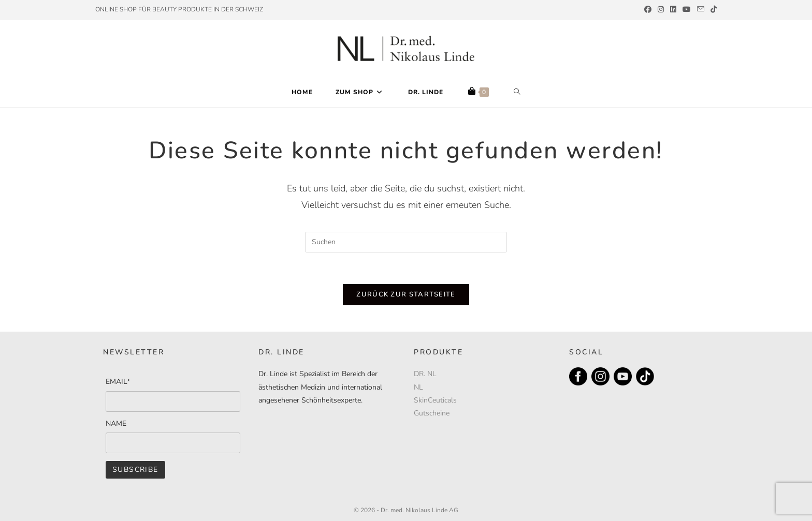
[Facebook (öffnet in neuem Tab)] (648, 10)
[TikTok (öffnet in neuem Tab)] (712, 10)
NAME (116, 423)
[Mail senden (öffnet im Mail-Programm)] (701, 10)
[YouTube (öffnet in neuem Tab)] (687, 10)
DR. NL (425, 374)
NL (418, 387)
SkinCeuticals (435, 400)
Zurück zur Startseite (406, 294)
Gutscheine (432, 413)
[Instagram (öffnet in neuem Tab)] (661, 10)
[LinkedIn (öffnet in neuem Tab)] (673, 10)
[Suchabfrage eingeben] (406, 242)
